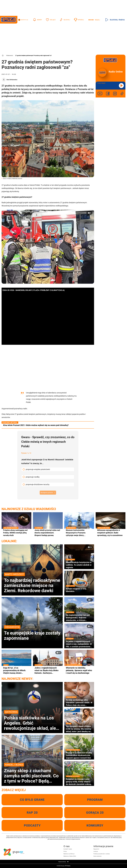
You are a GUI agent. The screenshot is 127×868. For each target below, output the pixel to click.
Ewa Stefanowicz (12, 80)
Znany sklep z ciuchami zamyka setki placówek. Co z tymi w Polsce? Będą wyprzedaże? (32, 773)
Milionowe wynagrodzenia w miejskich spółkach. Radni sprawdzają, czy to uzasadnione (111, 533)
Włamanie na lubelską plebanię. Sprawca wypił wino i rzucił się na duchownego (79, 670)
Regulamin (96, 849)
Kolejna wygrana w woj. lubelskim (79, 590)
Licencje (96, 851)
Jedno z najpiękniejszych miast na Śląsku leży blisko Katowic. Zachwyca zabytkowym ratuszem (48, 670)
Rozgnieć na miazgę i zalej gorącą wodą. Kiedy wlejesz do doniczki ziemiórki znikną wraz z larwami (79, 782)
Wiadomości (10, 56)
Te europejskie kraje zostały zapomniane (32, 633)
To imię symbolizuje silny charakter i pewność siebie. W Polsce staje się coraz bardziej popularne (79, 703)
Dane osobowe (97, 856)
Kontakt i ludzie (68, 849)
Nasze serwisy (63, 862)
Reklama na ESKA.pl (69, 854)
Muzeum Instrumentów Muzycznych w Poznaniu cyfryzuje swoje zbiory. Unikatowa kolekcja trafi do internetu (79, 533)
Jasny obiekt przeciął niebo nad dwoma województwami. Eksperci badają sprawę (48, 533)
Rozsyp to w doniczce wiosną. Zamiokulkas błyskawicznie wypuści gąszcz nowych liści (79, 755)
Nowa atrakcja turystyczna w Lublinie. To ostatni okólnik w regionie (79, 565)
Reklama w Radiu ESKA (70, 856)
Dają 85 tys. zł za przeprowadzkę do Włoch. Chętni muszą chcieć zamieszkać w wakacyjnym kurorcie (16, 670)
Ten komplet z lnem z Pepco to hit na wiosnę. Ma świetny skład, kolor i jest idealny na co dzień (79, 729)
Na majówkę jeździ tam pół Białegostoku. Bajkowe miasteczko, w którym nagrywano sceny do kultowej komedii (79, 618)
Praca (65, 851)
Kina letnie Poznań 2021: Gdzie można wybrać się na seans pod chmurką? (36, 425)
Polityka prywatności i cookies (102, 854)
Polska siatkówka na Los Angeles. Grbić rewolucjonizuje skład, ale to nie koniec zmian (32, 720)
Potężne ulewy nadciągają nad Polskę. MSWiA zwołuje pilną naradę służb (16, 533)
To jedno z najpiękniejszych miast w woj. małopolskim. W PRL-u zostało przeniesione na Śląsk (79, 644)
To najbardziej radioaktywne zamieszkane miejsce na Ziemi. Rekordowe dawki (32, 583)
